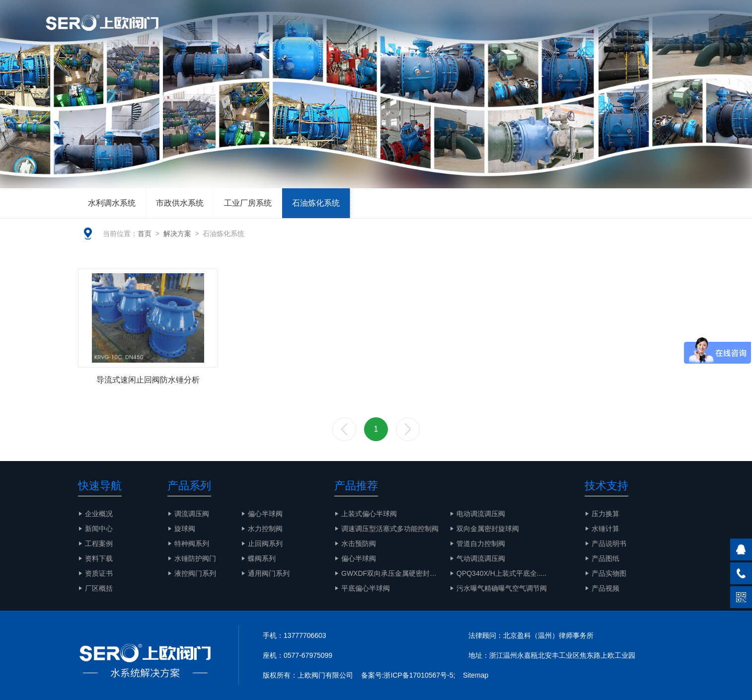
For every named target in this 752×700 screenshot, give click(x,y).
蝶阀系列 (262, 558)
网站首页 (252, 32)
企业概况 (304, 32)
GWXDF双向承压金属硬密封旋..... (394, 573)
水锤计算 (605, 529)
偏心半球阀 (265, 514)
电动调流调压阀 (481, 514)
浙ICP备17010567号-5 (418, 675)
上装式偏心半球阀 (369, 514)
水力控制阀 (265, 529)
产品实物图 (626, 32)
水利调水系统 (112, 203)
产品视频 (605, 588)
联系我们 (681, 32)
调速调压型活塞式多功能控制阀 (390, 529)
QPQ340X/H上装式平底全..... (501, 573)
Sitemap (476, 675)
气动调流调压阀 (481, 558)
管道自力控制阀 (481, 544)
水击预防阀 (359, 544)
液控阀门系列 (195, 573)
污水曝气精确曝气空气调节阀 (502, 588)
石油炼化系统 (316, 203)
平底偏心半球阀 (366, 588)
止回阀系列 (265, 544)
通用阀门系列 (269, 573)
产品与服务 (411, 32)
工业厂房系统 (248, 203)
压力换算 (605, 514)
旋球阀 (185, 529)
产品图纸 (605, 558)
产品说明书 (609, 544)
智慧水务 (467, 32)
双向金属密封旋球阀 (488, 529)
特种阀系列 (192, 544)
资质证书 (99, 573)
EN (655, 10)
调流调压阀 (192, 514)
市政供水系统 (180, 203)
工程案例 (570, 32)
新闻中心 (99, 529)
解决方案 (519, 32)
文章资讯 (356, 32)
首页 (145, 233)
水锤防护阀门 (195, 558)
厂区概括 (99, 588)
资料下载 (99, 558)
